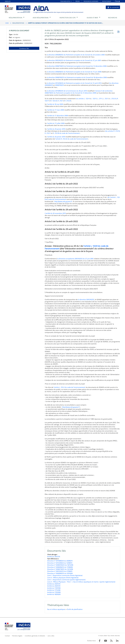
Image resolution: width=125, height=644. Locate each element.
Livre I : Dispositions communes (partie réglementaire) (66, 580)
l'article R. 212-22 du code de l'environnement (72, 139)
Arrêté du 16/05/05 (54, 594)
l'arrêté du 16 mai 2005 (55, 104)
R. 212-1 (60, 101)
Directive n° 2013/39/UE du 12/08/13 (60, 563)
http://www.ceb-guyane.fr (63, 201)
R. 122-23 (54, 101)
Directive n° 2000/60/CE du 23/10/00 (60, 573)
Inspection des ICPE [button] (68, 18)
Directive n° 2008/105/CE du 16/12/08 (60, 565)
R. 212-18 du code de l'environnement (66, 133)
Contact (7, 636)
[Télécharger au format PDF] (118, 32)
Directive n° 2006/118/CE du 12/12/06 (60, 569)
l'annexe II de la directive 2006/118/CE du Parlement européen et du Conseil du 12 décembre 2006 (79, 92)
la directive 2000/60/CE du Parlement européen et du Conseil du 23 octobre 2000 (76, 55)
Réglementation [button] (16, 18)
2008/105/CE (59, 85)
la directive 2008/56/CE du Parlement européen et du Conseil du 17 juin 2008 (74, 72)
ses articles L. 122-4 (83, 98)
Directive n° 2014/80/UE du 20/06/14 (60, 561)
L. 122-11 (94, 98)
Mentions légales (17, 636)
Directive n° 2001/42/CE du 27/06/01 (60, 571)
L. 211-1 (100, 98)
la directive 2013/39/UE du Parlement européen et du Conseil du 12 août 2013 (74, 83)
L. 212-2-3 (113, 98)
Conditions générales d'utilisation (35, 636)
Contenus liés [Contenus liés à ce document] (24, 48)
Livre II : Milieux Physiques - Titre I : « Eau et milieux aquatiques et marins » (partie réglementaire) (81, 582)
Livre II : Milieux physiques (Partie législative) (63, 578)
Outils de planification (75, 609)
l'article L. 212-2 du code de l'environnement (69, 387)
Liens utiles (51, 636)
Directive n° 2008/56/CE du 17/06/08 (60, 567)
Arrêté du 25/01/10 (54, 584)
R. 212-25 (68, 101)
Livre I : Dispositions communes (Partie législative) (65, 575)
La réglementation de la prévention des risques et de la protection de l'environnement (58, 12)
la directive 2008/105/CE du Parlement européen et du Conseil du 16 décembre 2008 (77, 77)
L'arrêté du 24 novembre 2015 (55, 213)
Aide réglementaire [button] (41, 18)
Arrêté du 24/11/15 (54, 556)
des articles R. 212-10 (112, 131)
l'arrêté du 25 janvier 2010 (56, 129)
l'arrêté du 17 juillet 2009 (56, 123)
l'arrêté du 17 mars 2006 (55, 110)
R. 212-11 (48, 133)
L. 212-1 (106, 98)
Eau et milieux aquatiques (56, 609)
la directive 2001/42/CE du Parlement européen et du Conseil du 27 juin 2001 (74, 60)
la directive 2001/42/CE (86, 299)
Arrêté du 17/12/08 (54, 590)
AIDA (7, 23)
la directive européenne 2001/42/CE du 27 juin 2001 (75, 259)
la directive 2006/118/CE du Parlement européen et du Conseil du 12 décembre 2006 (77, 66)
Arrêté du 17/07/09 (54, 588)
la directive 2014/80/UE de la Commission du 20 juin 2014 (67, 91)
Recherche (113, 18)
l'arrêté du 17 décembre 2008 (57, 116)
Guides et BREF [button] (92, 18)
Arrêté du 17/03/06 (54, 592)
